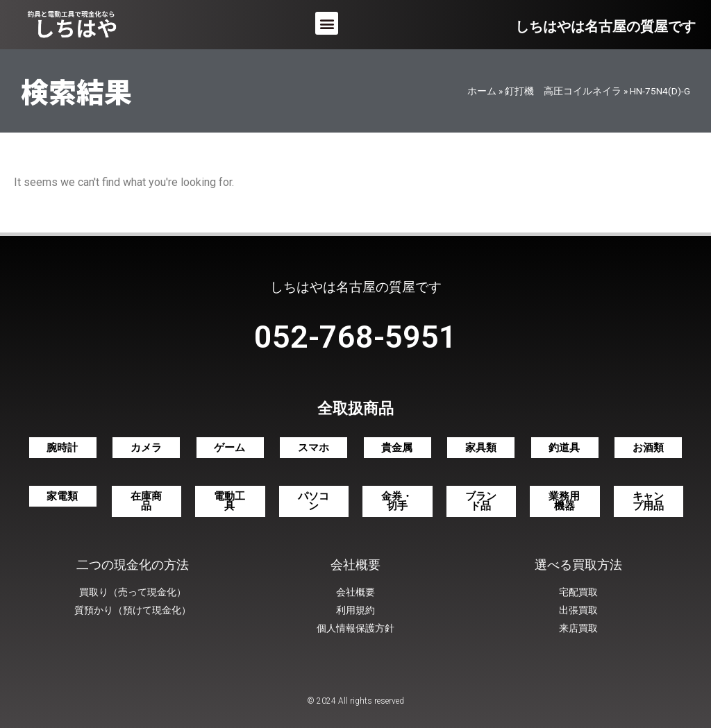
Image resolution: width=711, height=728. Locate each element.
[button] (327, 23)
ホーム (482, 91)
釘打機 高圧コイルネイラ (563, 91)
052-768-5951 (355, 337)
